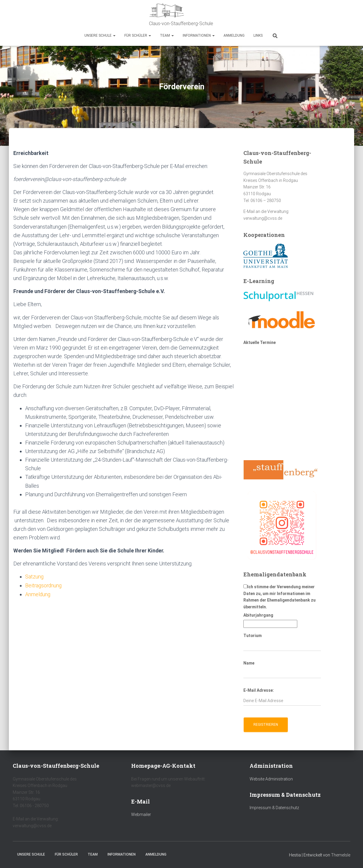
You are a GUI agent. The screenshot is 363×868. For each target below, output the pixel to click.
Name (249, 663)
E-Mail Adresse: (259, 690)
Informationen (199, 35)
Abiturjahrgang (258, 615)
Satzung (34, 577)
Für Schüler (138, 35)
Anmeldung (234, 35)
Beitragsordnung (44, 585)
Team (167, 35)
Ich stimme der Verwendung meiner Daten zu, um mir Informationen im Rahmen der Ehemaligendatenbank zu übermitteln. (280, 597)
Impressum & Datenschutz (274, 808)
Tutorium (253, 636)
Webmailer (141, 814)
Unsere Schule (100, 35)
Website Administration (271, 779)
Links (258, 35)
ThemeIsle (341, 855)
